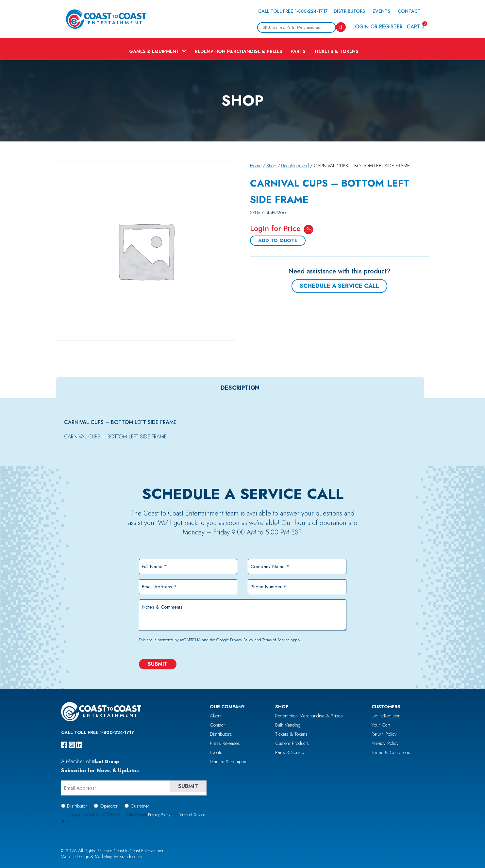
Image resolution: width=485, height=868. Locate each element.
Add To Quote (278, 240)
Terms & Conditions (391, 752)
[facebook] (64, 745)
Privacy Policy (242, 640)
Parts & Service (290, 752)
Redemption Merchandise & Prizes (239, 51)
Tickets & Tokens (336, 51)
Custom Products (292, 743)
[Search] (341, 27)
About (216, 716)
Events (381, 11)
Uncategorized (295, 166)
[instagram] (72, 745)
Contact (409, 11)
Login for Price (275, 228)
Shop (271, 166)
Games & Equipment (154, 51)
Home (256, 166)
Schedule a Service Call (339, 286)
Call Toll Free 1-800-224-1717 (293, 11)
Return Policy (384, 734)
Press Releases (225, 743)
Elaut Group (106, 762)
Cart (415, 26)
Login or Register (377, 27)
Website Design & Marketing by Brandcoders (102, 857)
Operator (109, 806)
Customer (140, 806)
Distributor (77, 806)
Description (240, 388)
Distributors (349, 11)
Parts (298, 51)
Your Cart (381, 725)
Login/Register (386, 716)
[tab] (240, 388)
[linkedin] (79, 745)
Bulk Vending (288, 725)
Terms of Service (276, 640)
